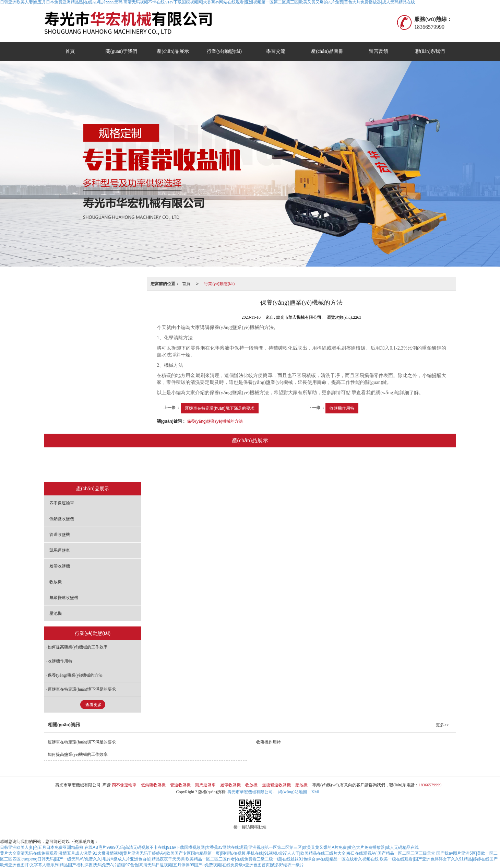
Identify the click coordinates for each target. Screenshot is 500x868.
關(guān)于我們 (122, 51)
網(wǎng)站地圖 (293, 792)
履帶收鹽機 (276, 465)
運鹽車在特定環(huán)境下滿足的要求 (220, 408)
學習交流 (276, 51)
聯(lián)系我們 (430, 51)
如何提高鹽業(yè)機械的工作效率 (78, 647)
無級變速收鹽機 (349, 465)
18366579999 (430, 785)
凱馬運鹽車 (237, 465)
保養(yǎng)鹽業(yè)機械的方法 (215, 421)
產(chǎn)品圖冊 (327, 51)
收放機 (311, 465)
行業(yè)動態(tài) (224, 51)
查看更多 (94, 705)
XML (316, 792)
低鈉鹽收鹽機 (158, 465)
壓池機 (388, 465)
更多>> (442, 725)
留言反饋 (379, 51)
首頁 (70, 51)
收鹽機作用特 (342, 408)
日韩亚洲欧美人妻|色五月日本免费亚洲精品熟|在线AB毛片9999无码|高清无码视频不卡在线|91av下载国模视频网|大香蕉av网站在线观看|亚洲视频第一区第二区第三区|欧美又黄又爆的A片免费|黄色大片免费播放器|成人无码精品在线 (209, 847)
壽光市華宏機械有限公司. (251, 792)
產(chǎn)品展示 (173, 51)
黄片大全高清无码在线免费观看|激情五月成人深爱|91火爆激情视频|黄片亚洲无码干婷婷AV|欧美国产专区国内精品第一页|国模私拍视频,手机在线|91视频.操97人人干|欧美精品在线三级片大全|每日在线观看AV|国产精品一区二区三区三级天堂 (218, 853)
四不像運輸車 (115, 465)
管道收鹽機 (199, 465)
